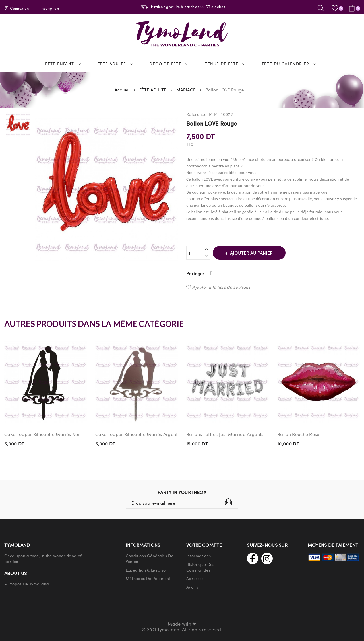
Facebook (253, 558)
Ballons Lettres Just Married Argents (225, 434)
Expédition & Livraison (147, 570)
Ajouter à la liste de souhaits (218, 287)
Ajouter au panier (254, 253)
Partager (212, 273)
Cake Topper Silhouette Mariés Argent (136, 434)
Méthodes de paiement (148, 578)
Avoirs (192, 587)
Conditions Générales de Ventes (150, 558)
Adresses (195, 578)
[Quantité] (195, 253)
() (336, 8)
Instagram (267, 558)
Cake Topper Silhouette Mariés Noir (43, 434)
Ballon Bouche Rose (298, 434)
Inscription (50, 8)
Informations (198, 556)
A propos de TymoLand (27, 584)
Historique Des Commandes (200, 567)
